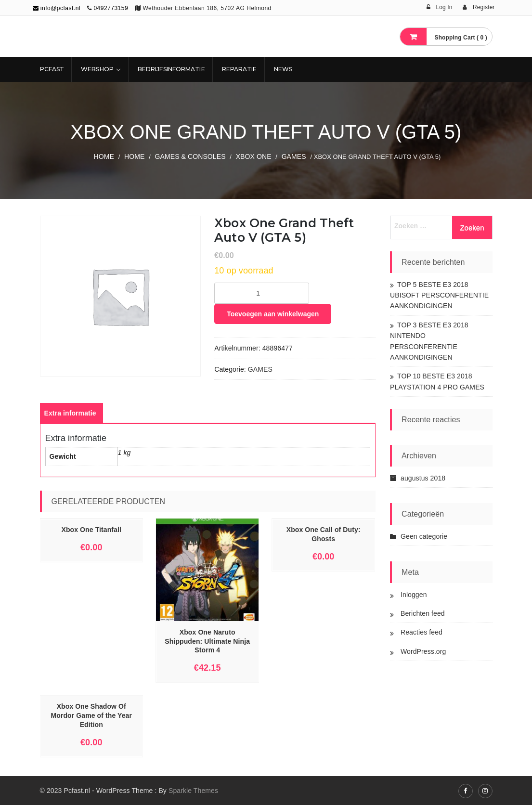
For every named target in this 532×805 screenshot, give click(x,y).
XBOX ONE (254, 156)
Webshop (97, 69)
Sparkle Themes (193, 791)
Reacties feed (422, 632)
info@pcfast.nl (57, 8)
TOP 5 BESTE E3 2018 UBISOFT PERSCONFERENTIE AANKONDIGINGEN (439, 295)
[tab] (70, 413)
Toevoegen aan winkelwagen (273, 314)
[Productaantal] (262, 293)
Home (104, 156)
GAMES (294, 156)
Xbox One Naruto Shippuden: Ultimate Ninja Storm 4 (207, 641)
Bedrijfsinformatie (171, 69)
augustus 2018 (423, 478)
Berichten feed (423, 613)
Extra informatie (70, 413)
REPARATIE (240, 69)
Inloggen (414, 595)
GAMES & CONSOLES (190, 156)
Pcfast (52, 69)
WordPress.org (423, 651)
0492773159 (111, 8)
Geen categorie (424, 536)
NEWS (283, 69)
